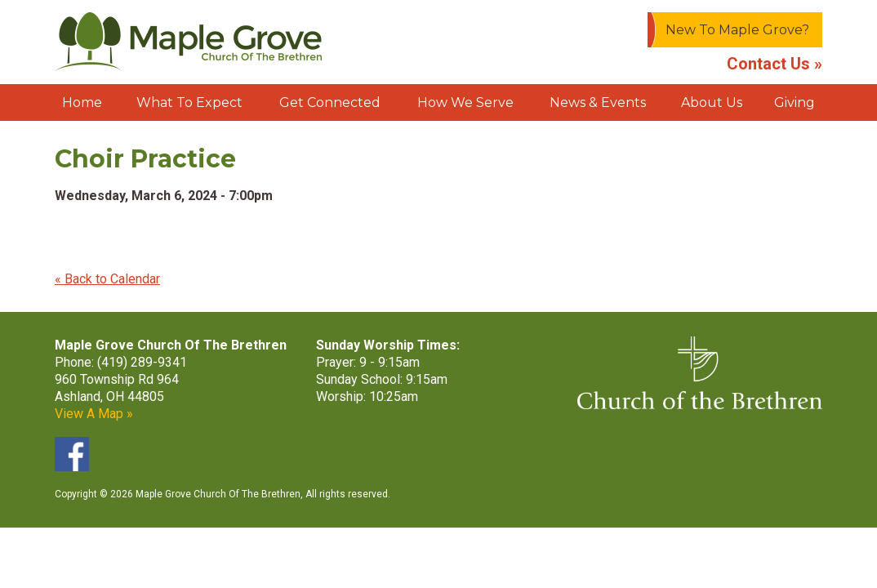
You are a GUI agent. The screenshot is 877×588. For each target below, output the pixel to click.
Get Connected (330, 102)
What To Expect (189, 102)
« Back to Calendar (107, 279)
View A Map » (94, 414)
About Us (712, 102)
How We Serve (465, 102)
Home (82, 102)
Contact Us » (775, 64)
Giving (795, 102)
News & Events (598, 102)
